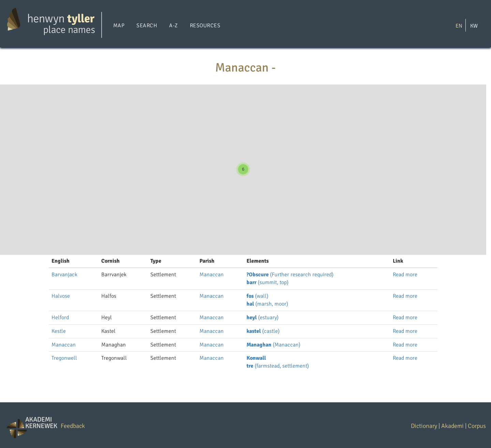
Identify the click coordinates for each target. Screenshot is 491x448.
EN (459, 26)
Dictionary (424, 426)
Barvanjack (64, 275)
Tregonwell (64, 358)
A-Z (173, 26)
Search (147, 26)
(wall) (257, 296)
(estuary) (263, 318)
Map (119, 26)
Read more (405, 275)
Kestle (59, 331)
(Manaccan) (273, 345)
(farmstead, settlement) (278, 366)
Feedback (73, 426)
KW (474, 26)
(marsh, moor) (267, 304)
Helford (60, 318)
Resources (205, 26)
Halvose (61, 296)
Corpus (477, 426)
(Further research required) (290, 275)
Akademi (452, 426)
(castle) (263, 331)
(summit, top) (267, 282)
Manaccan (212, 275)
